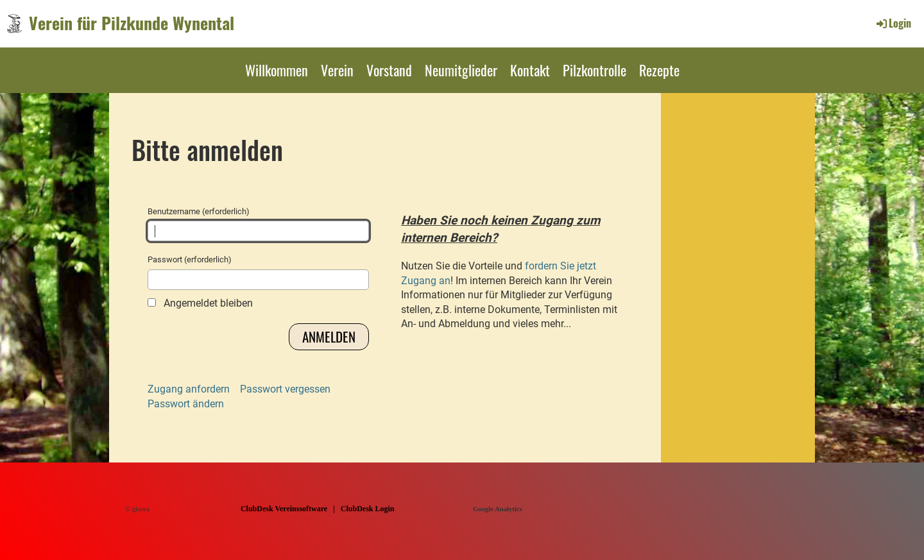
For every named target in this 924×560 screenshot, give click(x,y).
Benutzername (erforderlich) (258, 224)
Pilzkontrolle (595, 70)
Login (893, 23)
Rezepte (659, 70)
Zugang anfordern (189, 389)
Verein (337, 70)
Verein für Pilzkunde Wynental (132, 23)
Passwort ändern (186, 404)
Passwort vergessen (285, 389)
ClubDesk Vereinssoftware (284, 509)
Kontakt (530, 70)
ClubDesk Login (368, 509)
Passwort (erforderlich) (258, 272)
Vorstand (389, 70)
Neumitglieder (461, 70)
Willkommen (277, 70)
